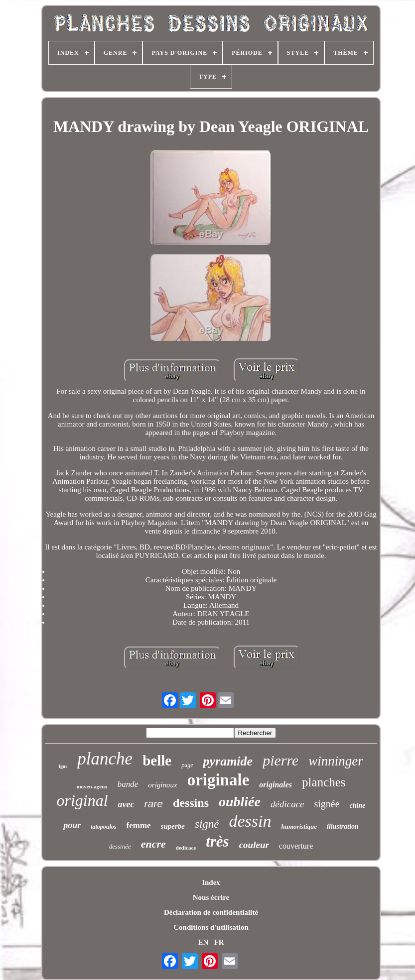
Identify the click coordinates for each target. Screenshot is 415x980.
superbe (173, 826)
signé (207, 824)
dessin (250, 821)
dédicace (287, 804)
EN (203, 942)
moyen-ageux (92, 786)
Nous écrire (211, 897)
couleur (254, 845)
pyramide (228, 761)
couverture (296, 846)
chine (358, 806)
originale (218, 780)
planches (324, 782)
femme (139, 825)
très (217, 841)
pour (72, 825)
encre (153, 844)
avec (126, 804)
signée (327, 804)
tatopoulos (103, 827)
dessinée (120, 846)
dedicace (186, 848)
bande (128, 784)
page (187, 765)
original (82, 800)
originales (276, 785)
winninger (336, 761)
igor (63, 766)
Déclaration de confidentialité (211, 912)
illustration (343, 826)
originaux (162, 785)
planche (105, 759)
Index (211, 882)
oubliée (240, 802)
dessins (191, 803)
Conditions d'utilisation (211, 927)
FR (219, 942)
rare (154, 804)
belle (157, 761)
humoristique (299, 826)
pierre (280, 760)
